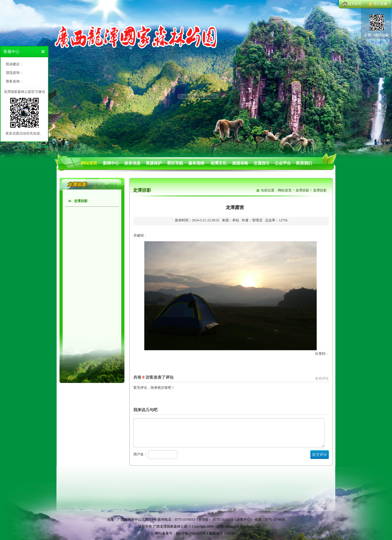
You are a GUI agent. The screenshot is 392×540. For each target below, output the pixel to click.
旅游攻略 (240, 163)
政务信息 (132, 163)
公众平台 (283, 163)
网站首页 (89, 163)
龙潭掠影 (81, 201)
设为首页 (355, 4)
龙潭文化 (218, 163)
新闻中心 (111, 163)
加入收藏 (380, 4)
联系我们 (304, 163)
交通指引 (262, 163)
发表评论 (322, 378)
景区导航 (175, 163)
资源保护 (154, 163)
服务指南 (196, 163)
